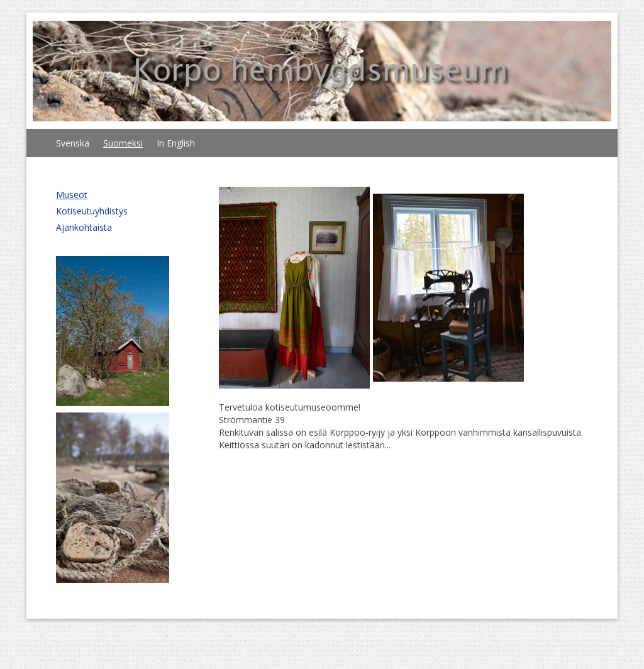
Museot (72, 195)
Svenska (73, 143)
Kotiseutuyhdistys (92, 211)
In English (176, 143)
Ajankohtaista (84, 227)
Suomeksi (123, 143)
